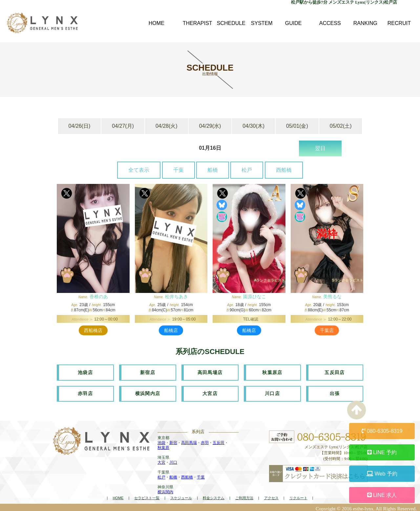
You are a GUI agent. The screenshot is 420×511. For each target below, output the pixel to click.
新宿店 (148, 372)
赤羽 (205, 440)
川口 (173, 460)
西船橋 (284, 170)
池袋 (161, 440)
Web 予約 (382, 474)
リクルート (298, 496)
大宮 (161, 460)
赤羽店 (85, 392)
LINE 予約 (382, 452)
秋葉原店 (272, 372)
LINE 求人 (382, 495)
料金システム (214, 496)
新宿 (173, 440)
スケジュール (181, 496)
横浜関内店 (148, 392)
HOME (118, 496)
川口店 (272, 392)
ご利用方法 (244, 496)
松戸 (247, 170)
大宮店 (210, 392)
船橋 (213, 170)
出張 (335, 392)
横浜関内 (165, 490)
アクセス (271, 496)
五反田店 (335, 372)
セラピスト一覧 (147, 496)
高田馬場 (189, 440)
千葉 (178, 170)
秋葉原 (163, 445)
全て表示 (139, 170)
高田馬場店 (210, 372)
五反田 (219, 440)
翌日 (320, 148)
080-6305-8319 (382, 431)
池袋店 (85, 372)
